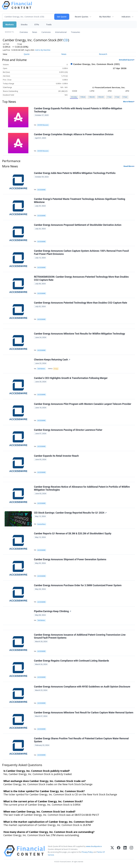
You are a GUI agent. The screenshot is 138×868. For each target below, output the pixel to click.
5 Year (125, 97)
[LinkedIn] (125, 851)
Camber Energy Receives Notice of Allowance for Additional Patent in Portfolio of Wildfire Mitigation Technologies (82, 488)
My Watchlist (105, 17)
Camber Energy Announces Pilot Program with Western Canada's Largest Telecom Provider (83, 404)
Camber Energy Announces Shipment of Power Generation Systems (70, 559)
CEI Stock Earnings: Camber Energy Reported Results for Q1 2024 (70, 513)
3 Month (101, 97)
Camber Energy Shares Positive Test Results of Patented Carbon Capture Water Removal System (81, 740)
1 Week (83, 97)
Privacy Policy (87, 852)
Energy (56, 369)
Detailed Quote (126, 60)
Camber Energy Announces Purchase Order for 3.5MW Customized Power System (78, 585)
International (61, 32)
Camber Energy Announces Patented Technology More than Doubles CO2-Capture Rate (81, 303)
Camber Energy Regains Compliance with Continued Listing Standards (72, 661)
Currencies (46, 32)
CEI (66, 40)
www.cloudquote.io (94, 846)
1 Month (92, 97)
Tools (49, 25)
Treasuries (75, 32)
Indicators (126, 17)
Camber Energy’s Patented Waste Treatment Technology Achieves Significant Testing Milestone (80, 201)
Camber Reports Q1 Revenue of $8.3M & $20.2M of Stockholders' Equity (73, 534)
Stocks (24, 25)
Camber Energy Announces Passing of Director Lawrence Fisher (68, 430)
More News (128, 102)
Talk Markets (41, 369)
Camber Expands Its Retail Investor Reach (56, 456)
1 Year (109, 97)
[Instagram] (131, 851)
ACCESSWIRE (41, 190)
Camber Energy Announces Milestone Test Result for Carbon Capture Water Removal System (84, 713)
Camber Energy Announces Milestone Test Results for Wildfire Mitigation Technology (79, 334)
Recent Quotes (82, 17)
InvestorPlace (42, 524)
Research (103, 54)
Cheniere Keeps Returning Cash (52, 360)
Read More (128, 166)
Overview (24, 32)
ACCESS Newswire (43, 125)
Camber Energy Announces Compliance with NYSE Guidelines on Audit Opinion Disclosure (82, 687)
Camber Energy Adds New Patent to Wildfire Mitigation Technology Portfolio (75, 173)
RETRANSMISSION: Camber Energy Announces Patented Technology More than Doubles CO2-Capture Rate (81, 278)
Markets (10, 25)
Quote (27, 54)
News (35, 32)
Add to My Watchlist (43, 50)
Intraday (74, 97)
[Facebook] (119, 851)
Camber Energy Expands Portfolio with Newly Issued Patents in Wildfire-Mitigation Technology (78, 110)
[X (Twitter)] (112, 851)
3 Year (117, 97)
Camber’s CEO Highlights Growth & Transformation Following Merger (71, 378)
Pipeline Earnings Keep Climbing (53, 611)
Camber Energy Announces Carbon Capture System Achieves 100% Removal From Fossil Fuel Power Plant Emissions (81, 252)
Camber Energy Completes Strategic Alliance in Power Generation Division (74, 134)
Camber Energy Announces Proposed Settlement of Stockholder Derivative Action (78, 225)
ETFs (37, 25)
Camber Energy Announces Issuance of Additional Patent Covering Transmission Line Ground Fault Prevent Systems (80, 636)
